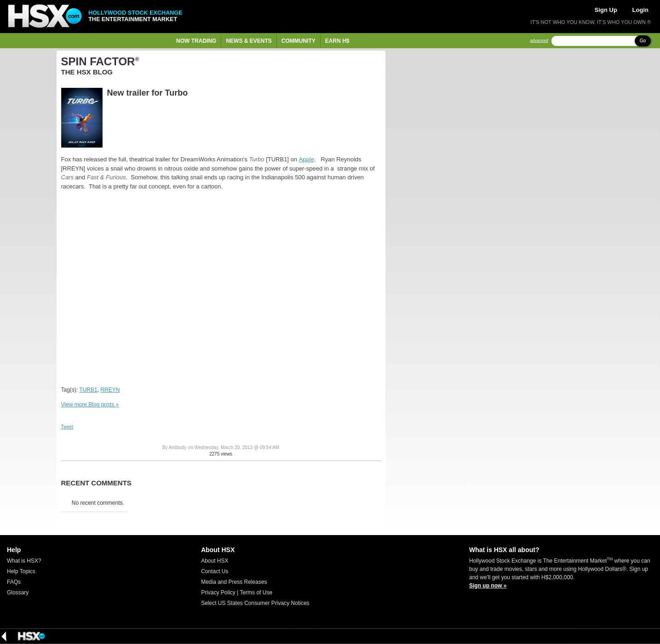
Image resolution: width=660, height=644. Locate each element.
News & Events (249, 41)
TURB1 (88, 390)
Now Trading (196, 41)
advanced (539, 41)
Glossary (18, 593)
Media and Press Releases (234, 582)
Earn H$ (337, 41)
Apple (307, 159)
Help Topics (21, 571)
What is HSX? (24, 561)
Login (640, 10)
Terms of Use (256, 593)
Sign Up (606, 10)
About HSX (215, 561)
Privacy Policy (218, 593)
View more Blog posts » (90, 405)
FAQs (14, 582)
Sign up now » (488, 586)
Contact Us (215, 571)
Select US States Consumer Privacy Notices (255, 603)
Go (643, 41)
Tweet (67, 427)
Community (298, 41)
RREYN (110, 390)
